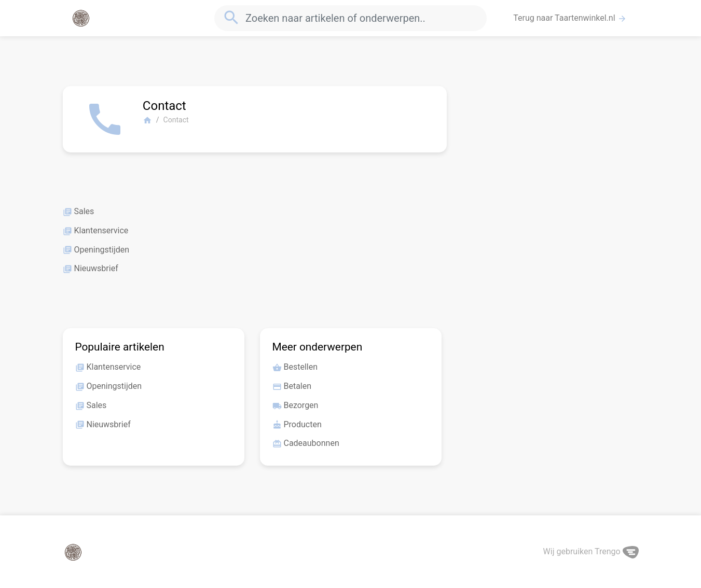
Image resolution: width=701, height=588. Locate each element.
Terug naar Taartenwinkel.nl (570, 18)
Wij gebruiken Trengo (591, 551)
